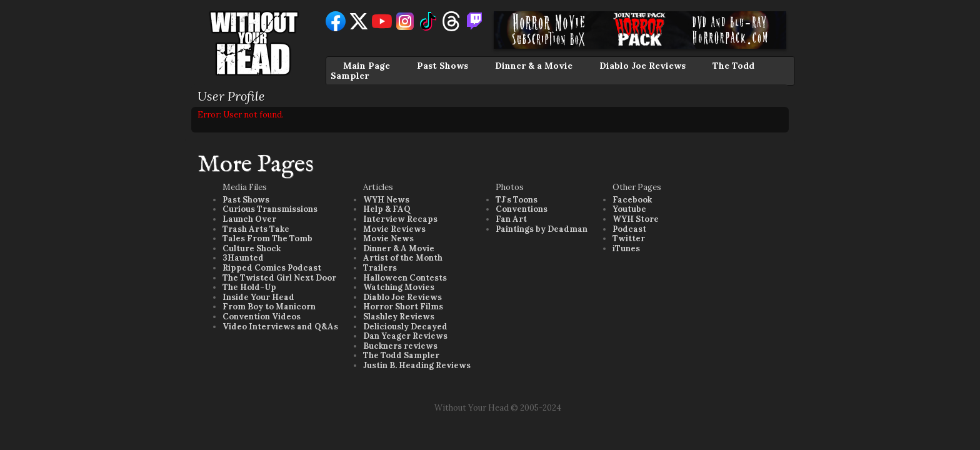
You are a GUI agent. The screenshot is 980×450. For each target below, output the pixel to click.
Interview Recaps (400, 219)
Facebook (632, 200)
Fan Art (511, 219)
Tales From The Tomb (267, 238)
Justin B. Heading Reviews (417, 365)
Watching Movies (399, 287)
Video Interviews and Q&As (280, 327)
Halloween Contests (405, 278)
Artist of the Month (403, 258)
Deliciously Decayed (405, 327)
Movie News (388, 238)
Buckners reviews (400, 346)
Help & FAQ (387, 209)
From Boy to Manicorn (269, 307)
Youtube (629, 209)
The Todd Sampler (401, 355)
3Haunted (243, 258)
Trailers (380, 268)
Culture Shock (252, 248)
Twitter (629, 238)
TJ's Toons (517, 200)
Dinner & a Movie (534, 66)
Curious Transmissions (270, 209)
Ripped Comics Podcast (272, 268)
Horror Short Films (403, 307)
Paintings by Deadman (542, 229)
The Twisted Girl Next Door (279, 278)
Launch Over (249, 219)
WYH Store (636, 219)
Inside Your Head (258, 297)
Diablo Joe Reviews (642, 66)
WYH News (386, 200)
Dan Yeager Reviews (405, 336)
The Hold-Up (249, 287)
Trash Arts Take (256, 229)
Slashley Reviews (399, 317)
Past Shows (442, 66)
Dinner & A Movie (399, 248)
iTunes (626, 248)
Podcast (629, 229)
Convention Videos (262, 317)
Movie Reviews (394, 229)
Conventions (522, 209)
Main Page (367, 66)
